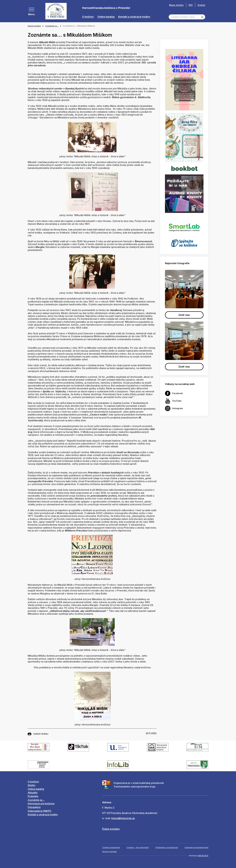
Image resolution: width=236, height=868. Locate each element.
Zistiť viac (184, 315)
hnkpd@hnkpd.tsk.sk (123, 818)
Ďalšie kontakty (111, 829)
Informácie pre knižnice (41, 804)
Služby (32, 785)
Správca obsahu (109, 852)
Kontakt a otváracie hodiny (134, 17)
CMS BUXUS (203, 856)
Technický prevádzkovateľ (196, 847)
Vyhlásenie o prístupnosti (167, 847)
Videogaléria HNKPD (39, 811)
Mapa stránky (176, 5)
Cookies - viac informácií (138, 847)
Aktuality (33, 793)
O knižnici (88, 17)
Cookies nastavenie (111, 847)
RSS (191, 5)
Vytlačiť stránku (38, 734)
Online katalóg (106, 17)
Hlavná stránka (34, 26)
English (201, 5)
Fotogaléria (34, 807)
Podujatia (33, 796)
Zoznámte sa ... (52, 26)
